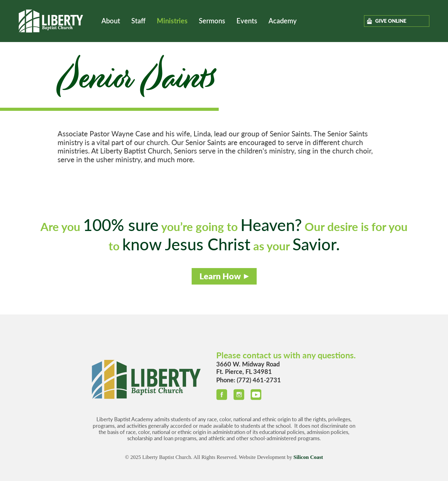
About (111, 21)
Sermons (212, 21)
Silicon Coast (308, 457)
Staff (138, 21)
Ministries (172, 21)
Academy (282, 21)
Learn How (220, 276)
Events (247, 21)
